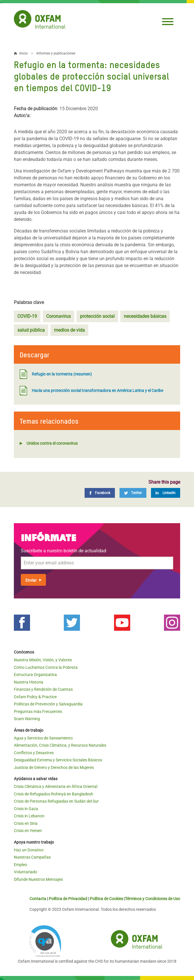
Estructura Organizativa (35, 675)
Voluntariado (26, 872)
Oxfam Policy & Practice (35, 697)
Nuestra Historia (29, 682)
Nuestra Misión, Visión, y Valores (43, 660)
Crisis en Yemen (28, 831)
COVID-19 (27, 316)
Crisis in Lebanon (29, 816)
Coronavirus (58, 316)
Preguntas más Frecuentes (38, 711)
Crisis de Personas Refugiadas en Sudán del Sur (56, 801)
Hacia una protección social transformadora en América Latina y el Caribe (91, 391)
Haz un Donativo (29, 850)
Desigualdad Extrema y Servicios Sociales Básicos (58, 760)
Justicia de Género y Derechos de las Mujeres (54, 767)
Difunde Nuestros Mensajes (38, 879)
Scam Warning (27, 719)
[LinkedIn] (166, 493)
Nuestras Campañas (32, 857)
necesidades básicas (145, 316)
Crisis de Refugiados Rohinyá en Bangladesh (54, 794)
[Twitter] (133, 493)
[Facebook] (100, 493)
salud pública (31, 330)
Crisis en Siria (26, 823)
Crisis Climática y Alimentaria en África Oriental (56, 786)
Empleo (20, 865)
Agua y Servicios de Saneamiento (43, 738)
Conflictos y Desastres (34, 753)
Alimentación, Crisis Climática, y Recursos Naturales (60, 745)
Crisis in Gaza (26, 809)
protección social (97, 316)
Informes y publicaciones (56, 53)
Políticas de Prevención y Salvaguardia (48, 704)
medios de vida (69, 330)
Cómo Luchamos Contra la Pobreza (46, 667)
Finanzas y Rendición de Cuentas (43, 689)
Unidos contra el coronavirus (52, 443)
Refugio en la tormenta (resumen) (56, 374)
